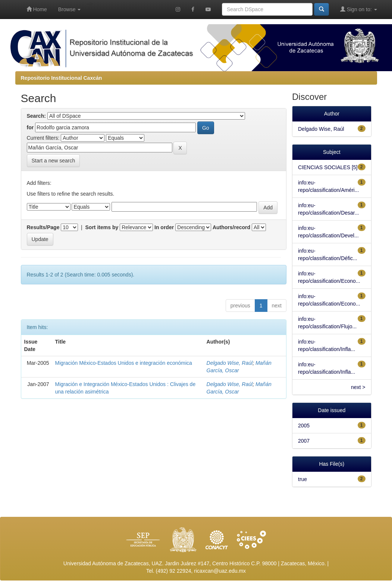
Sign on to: (359, 9)
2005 (304, 426)
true (302, 479)
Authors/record (231, 227)
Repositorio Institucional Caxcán (62, 78)
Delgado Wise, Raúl (230, 363)
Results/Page (43, 227)
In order (164, 227)
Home (37, 9)
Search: (36, 116)
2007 (304, 441)
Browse (70, 9)
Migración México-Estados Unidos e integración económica (124, 363)
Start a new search (54, 161)
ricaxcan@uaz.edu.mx (220, 571)
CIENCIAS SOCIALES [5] (328, 167)
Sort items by (102, 227)
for (30, 127)
